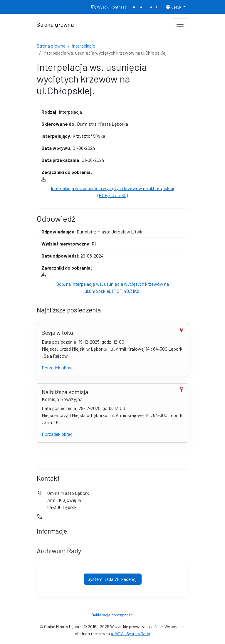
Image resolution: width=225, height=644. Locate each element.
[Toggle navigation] (180, 24)
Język (174, 7)
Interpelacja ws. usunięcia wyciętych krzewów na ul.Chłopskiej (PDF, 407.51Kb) (113, 192)
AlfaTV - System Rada (130, 634)
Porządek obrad (57, 368)
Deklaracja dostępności (113, 615)
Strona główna (51, 46)
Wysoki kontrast (109, 7)
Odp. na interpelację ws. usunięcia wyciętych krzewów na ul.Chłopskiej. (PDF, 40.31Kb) (113, 287)
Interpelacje (84, 46)
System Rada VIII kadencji (113, 579)
